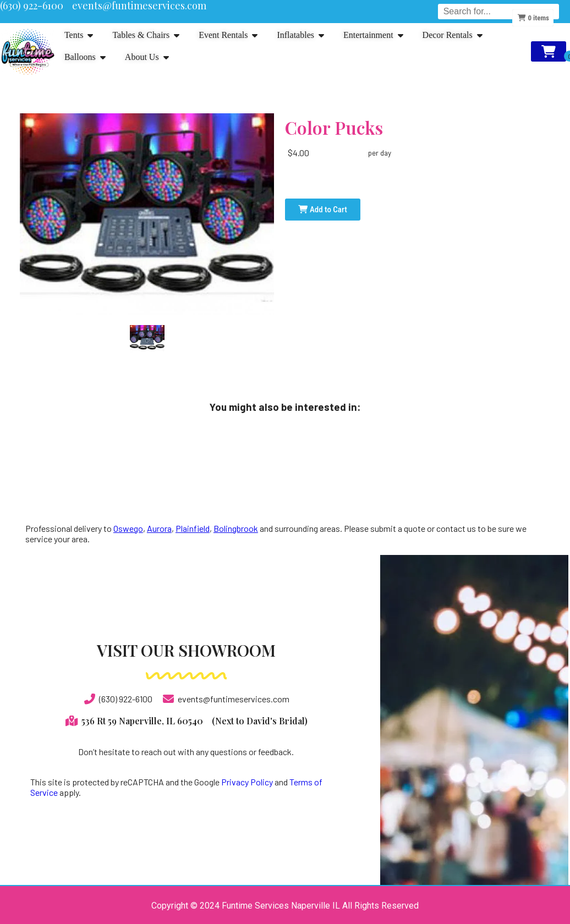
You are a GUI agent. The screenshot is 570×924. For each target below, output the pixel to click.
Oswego (128, 528)
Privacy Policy (247, 782)
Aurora (159, 528)
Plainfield (193, 528)
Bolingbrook (236, 528)
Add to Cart (322, 210)
